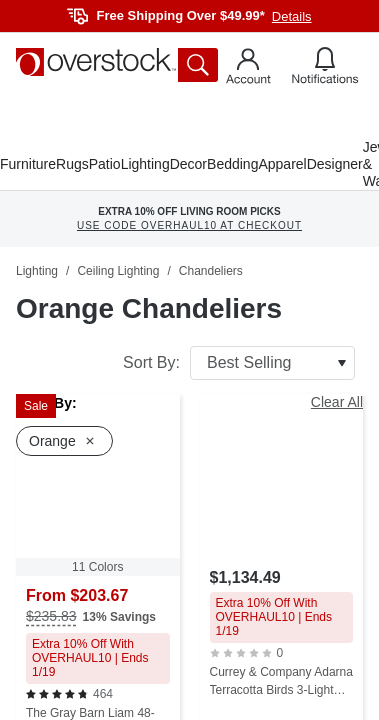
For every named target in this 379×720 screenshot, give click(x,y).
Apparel (282, 164)
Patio (105, 164)
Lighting (145, 164)
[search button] (198, 65)
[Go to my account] (248, 69)
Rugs (72, 164)
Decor (188, 164)
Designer (335, 164)
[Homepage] (96, 62)
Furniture (28, 164)
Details (292, 16)
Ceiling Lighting (118, 271)
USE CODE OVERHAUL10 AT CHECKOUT (189, 225)
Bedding (232, 164)
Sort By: (239, 363)
